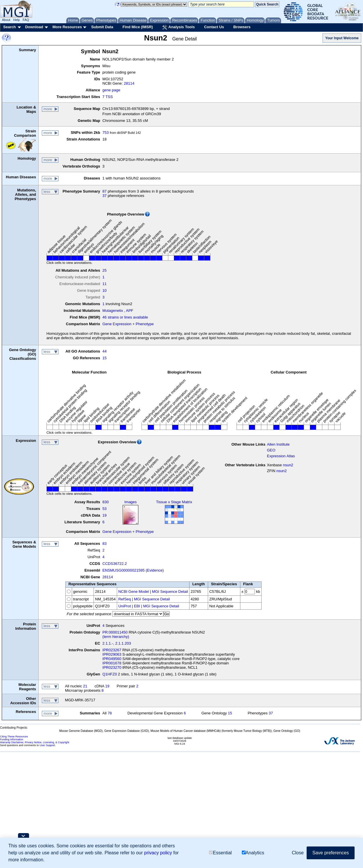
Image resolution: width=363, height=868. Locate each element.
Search (9, 27)
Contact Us (214, 27)
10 (104, 290)
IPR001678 (112, 663)
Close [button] (298, 853)
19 (104, 515)
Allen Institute (278, 444)
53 (104, 509)
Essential (220, 853)
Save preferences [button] (331, 853)
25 (104, 270)
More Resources (67, 27)
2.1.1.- (108, 643)
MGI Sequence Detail (170, 592)
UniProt (125, 606)
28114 (129, 83)
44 (104, 351)
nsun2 (288, 465)
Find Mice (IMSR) (138, 27)
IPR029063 (112, 654)
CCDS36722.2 (115, 564)
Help (16, 20)
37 (104, 196)
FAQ (26, 20)
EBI (137, 606)
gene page (111, 90)
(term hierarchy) (116, 637)
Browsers (242, 27)
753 (105, 132)
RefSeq (125, 599)
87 (104, 191)
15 (104, 358)
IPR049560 (112, 659)
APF (129, 311)
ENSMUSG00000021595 (123, 570)
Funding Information (12, 739)
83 (104, 544)
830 (105, 502)
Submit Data (102, 27)
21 (85, 686)
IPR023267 (112, 650)
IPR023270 (112, 667)
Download (34, 27)
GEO (271, 450)
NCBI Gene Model (134, 592)
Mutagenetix (113, 311)
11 (104, 284)
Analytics (253, 853)
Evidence (155, 570)
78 (110, 713)
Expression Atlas (281, 456)
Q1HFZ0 (110, 674)
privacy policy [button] (158, 853)
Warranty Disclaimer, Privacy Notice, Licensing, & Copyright (35, 742)
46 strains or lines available (125, 317)
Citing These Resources (14, 737)
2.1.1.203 (123, 643)
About (6, 20)
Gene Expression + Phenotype (128, 324)
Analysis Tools (178, 27)
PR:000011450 (115, 632)
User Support (47, 745)
